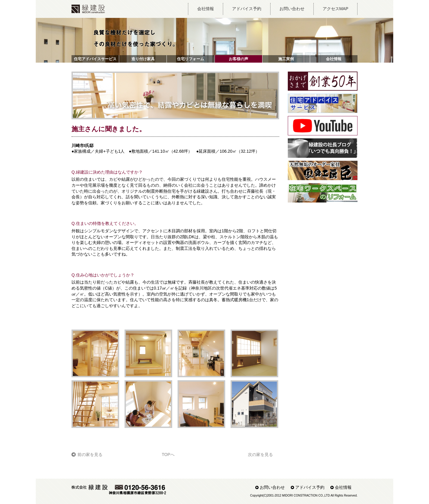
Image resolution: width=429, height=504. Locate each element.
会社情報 (206, 9)
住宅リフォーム (191, 59)
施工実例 (286, 59)
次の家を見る (260, 454)
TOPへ (168, 454)
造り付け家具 (143, 59)
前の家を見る (90, 454)
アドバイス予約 (247, 9)
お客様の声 (238, 59)
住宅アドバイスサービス (95, 59)
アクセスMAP (335, 9)
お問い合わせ (292, 9)
